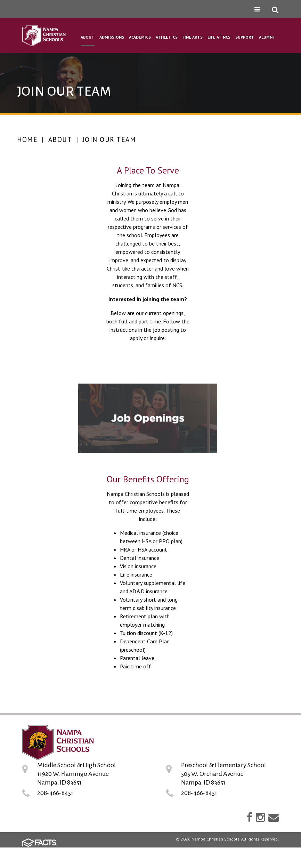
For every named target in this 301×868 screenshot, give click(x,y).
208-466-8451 (55, 793)
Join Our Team (109, 139)
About (60, 139)
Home (27, 139)
